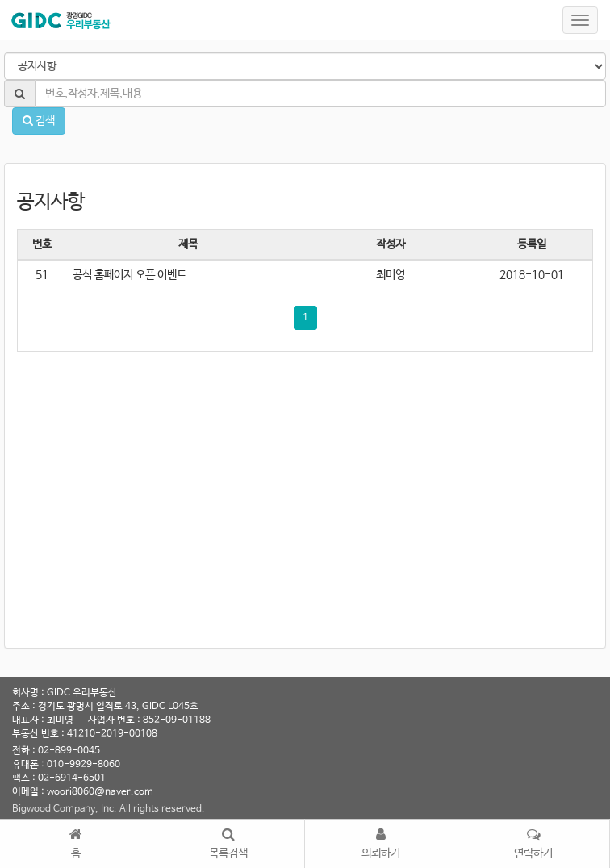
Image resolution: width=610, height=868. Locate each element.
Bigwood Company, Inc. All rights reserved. (109, 809)
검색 (39, 121)
